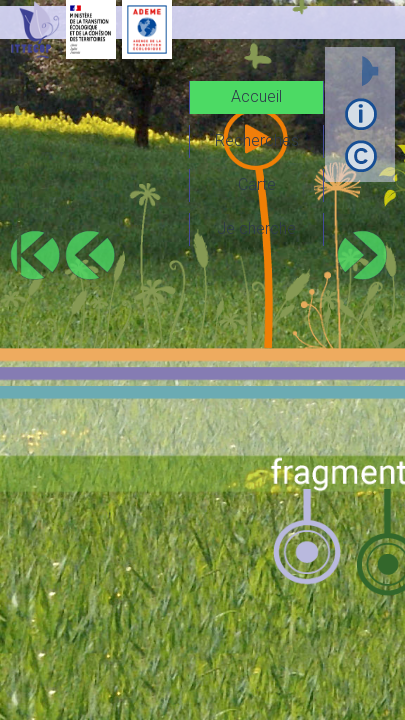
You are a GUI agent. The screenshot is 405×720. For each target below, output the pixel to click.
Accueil (256, 96)
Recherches (257, 140)
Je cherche (256, 228)
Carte (257, 184)
